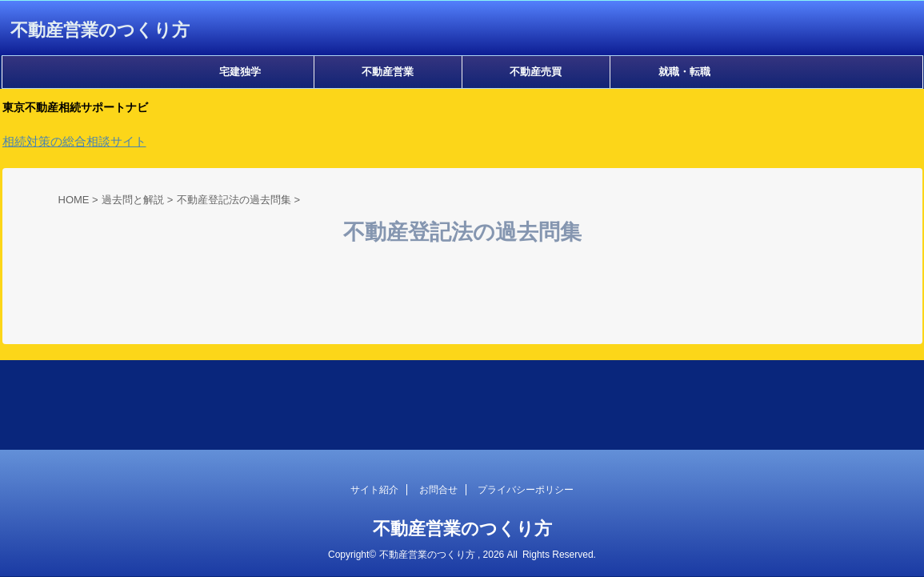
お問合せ (438, 490)
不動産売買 (536, 72)
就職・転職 (684, 72)
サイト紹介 (374, 490)
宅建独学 (240, 72)
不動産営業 (388, 72)
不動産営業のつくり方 (100, 30)
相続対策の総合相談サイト (74, 141)
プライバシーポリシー (526, 490)
